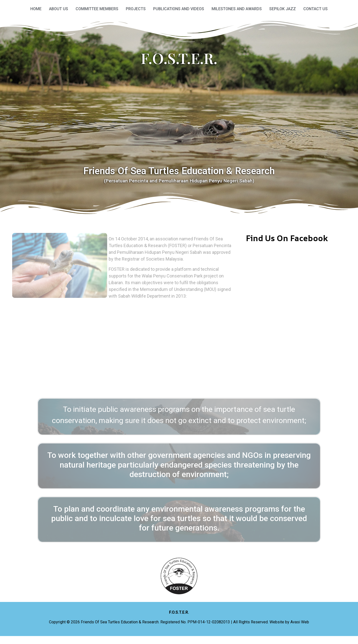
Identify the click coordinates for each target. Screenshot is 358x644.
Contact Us (315, 9)
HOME (36, 9)
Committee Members (97, 9)
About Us (59, 9)
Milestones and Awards (237, 9)
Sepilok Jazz (283, 9)
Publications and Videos (179, 9)
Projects (136, 9)
